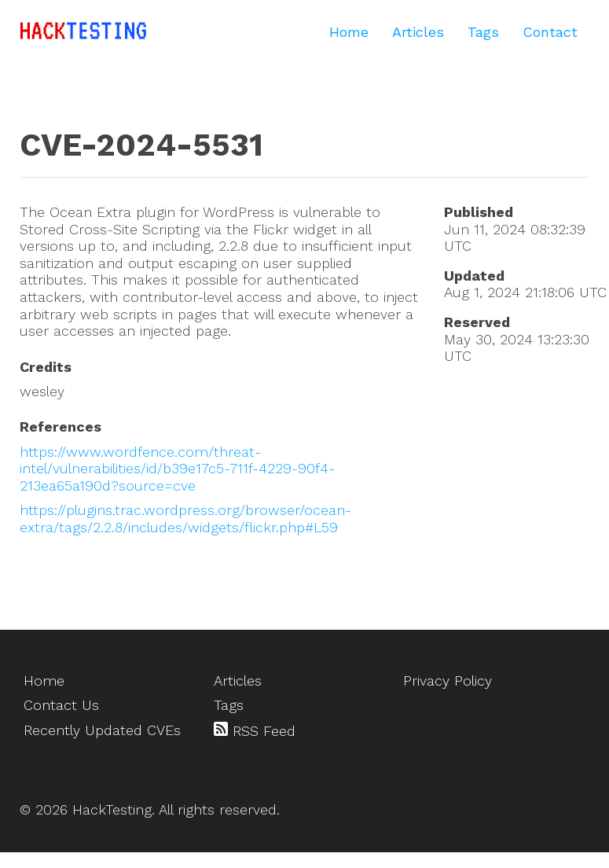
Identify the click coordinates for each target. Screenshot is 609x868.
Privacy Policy (448, 680)
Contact (550, 32)
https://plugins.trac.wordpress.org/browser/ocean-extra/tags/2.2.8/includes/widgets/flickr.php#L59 (185, 519)
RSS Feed (255, 730)
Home (349, 32)
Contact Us (61, 705)
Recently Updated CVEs (102, 730)
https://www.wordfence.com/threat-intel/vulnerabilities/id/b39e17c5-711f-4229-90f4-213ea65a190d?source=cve (177, 469)
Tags (483, 32)
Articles (418, 32)
